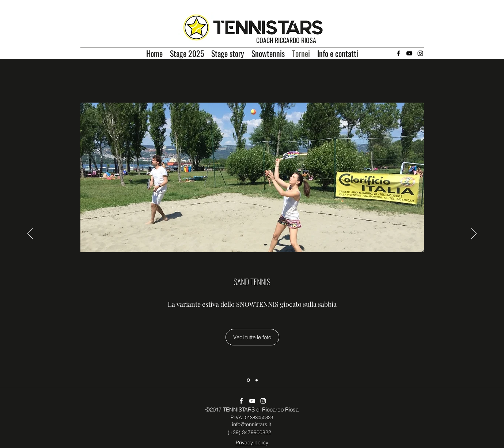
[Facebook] (398, 53)
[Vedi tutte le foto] (252, 337)
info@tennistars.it (252, 424)
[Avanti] (474, 234)
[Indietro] (30, 234)
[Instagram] (420, 53)
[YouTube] (409, 53)
